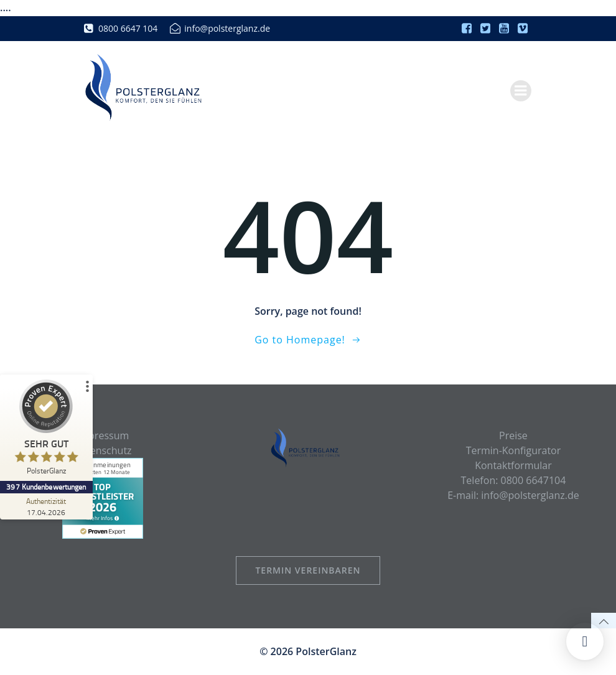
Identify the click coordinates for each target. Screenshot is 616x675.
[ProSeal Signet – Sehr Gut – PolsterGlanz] (47, 430)
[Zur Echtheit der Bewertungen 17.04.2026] (47, 506)
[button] (585, 641)
